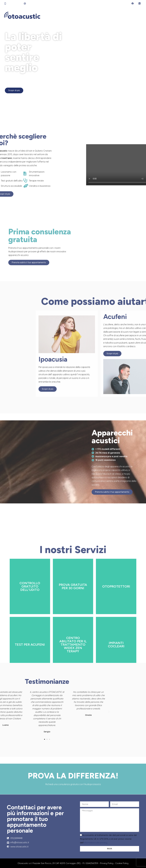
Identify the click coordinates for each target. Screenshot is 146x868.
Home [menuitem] (47, 15)
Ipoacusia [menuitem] (110, 15)
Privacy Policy (107, 863)
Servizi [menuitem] (97, 15)
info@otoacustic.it (37, 3)
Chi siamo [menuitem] (60, 15)
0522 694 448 (15, 3)
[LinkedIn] (139, 4)
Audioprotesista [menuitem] (79, 15)
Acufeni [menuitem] (124, 15)
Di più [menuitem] (137, 15)
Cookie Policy (122, 863)
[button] (15, 712)
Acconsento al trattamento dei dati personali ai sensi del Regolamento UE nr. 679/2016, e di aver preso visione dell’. (108, 839)
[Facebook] (133, 4)
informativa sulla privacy (95, 843)
